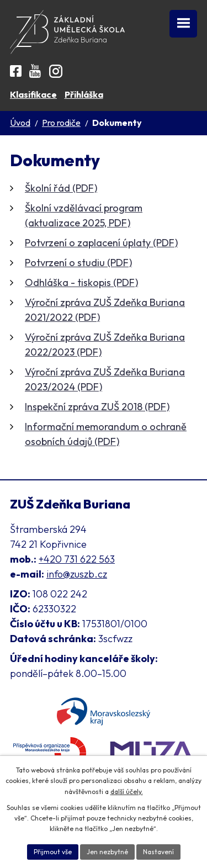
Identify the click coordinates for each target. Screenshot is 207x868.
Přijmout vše (53, 852)
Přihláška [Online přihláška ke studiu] (84, 94)
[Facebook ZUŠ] (16, 71)
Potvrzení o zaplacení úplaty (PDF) (101, 243)
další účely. (127, 792)
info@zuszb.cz (77, 574)
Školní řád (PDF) (61, 188)
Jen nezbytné (107, 852)
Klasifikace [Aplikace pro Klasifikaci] (33, 94)
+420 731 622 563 (77, 559)
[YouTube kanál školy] (35, 71)
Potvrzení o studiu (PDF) (78, 263)
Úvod (20, 123)
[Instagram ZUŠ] (56, 71)
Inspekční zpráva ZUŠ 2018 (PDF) (97, 407)
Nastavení (158, 852)
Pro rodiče (61, 123)
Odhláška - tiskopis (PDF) (81, 282)
